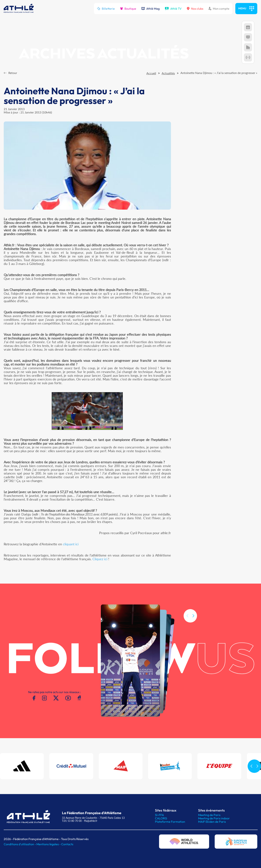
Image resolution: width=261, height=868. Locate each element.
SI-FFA (159, 815)
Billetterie (106, 9)
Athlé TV (173, 9)
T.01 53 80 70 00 (72, 821)
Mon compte (219, 9)
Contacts (67, 844)
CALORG (161, 818)
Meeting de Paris (209, 815)
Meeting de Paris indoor (214, 818)
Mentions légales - (49, 844)
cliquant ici (71, 544)
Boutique (128, 9)
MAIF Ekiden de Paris (212, 822)
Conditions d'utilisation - (20, 844)
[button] (193, 621)
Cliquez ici (100, 559)
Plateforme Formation (170, 822)
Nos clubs (195, 9)
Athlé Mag (150, 9)
